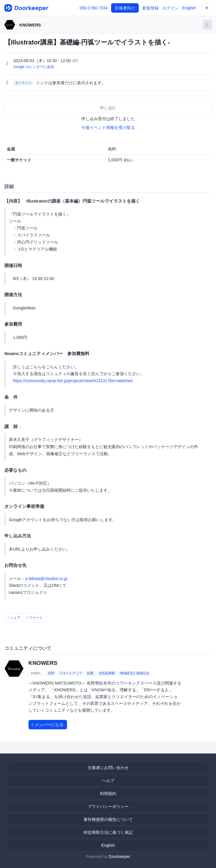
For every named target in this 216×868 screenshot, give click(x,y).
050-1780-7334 (94, 8)
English (189, 8)
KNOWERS (30, 25)
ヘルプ (108, 781)
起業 (90, 673)
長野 (51, 673)
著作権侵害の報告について (108, 819)
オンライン (23, 83)
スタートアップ (71, 673)
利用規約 (108, 794)
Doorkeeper (119, 857)
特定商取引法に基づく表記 (108, 832)
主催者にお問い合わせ (108, 768)
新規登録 (150, 8)
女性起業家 (107, 673)
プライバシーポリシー (108, 806)
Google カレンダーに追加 (34, 67)
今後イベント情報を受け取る (108, 127)
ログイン (170, 8)
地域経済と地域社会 (134, 673)
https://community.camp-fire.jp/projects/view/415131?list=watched (73, 381)
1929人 (36, 673)
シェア (14, 618)
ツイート (35, 618)
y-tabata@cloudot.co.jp (46, 579)
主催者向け (125, 8)
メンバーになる (48, 725)
